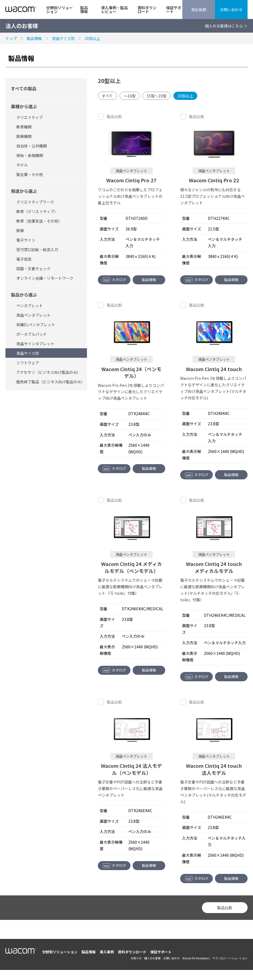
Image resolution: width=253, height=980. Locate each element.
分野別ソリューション (60, 10)
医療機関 (24, 136)
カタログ (114, 280)
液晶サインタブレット (35, 344)
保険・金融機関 (30, 155)
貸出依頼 (199, 10)
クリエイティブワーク (35, 202)
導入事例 (107, 952)
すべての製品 (24, 88)
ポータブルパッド (32, 334)
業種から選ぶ (24, 106)
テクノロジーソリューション (230, 958)
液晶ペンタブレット (33, 315)
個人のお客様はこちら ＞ (226, 26)
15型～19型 (157, 96)
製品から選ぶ (24, 295)
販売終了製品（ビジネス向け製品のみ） (51, 382)
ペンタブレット (30, 306)
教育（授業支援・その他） (39, 221)
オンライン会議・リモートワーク (45, 278)
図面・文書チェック (33, 269)
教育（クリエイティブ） (37, 211)
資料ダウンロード (147, 10)
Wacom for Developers (196, 958)
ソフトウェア (28, 363)
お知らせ (136, 958)
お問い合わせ (231, 10)
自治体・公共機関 (32, 146)
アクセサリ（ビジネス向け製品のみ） (49, 372)
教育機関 (24, 127)
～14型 (130, 96)
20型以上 (92, 38)
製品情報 (84, 10)
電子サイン (26, 240)
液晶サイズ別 (63, 38)
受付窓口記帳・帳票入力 (37, 249)
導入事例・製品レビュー (114, 10)
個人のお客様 (152, 958)
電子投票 (24, 259)
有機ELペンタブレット (36, 325)
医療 (20, 230)
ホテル (22, 165)
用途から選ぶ (24, 191)
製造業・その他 (30, 174)
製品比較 (114, 116)
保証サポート (174, 10)
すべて (107, 96)
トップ (11, 38)
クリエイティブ (29, 117)
